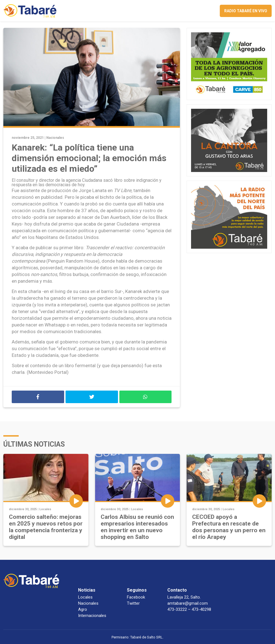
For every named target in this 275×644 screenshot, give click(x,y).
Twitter (133, 603)
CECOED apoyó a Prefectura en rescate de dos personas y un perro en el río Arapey (229, 527)
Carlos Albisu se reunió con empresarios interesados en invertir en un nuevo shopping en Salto (137, 527)
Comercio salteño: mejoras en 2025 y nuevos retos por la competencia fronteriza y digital (46, 527)
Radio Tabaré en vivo (246, 11)
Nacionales (55, 138)
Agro (83, 609)
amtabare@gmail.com (188, 603)
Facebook (136, 597)
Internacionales (92, 616)
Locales (45, 509)
